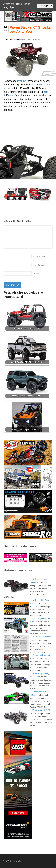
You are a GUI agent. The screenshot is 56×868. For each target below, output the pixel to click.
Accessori (23, 39)
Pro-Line (36, 39)
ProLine (22, 81)
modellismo (44, 85)
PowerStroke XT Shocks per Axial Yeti (30, 29)
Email (39, 265)
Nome (39, 256)
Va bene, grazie (45, 6)
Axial (30, 39)
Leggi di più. (9, 7)
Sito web (36, 274)
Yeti (46, 92)
